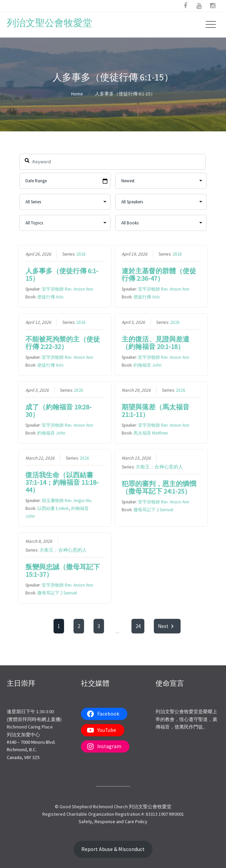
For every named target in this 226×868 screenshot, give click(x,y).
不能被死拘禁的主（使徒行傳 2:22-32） (63, 342)
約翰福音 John (148, 365)
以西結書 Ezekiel (53, 508)
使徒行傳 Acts (50, 297)
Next (168, 626)
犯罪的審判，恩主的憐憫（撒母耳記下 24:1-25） (159, 487)
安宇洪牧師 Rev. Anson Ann (67, 289)
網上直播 (51, 719)
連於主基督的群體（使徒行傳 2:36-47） (159, 274)
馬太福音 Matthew (151, 433)
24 (138, 626)
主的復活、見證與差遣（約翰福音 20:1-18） (156, 342)
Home (77, 94)
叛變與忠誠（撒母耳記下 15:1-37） (63, 570)
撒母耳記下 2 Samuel (153, 510)
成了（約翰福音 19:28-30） (58, 411)
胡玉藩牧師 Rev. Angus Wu (67, 501)
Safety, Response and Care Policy (113, 821)
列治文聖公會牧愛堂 (49, 23)
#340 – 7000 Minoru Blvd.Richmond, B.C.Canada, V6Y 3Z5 (31, 750)
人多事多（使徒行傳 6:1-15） (62, 274)
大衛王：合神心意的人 (159, 467)
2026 (81, 254)
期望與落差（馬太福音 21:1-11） (156, 411)
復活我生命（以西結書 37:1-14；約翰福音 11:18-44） (62, 482)
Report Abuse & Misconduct (113, 849)
